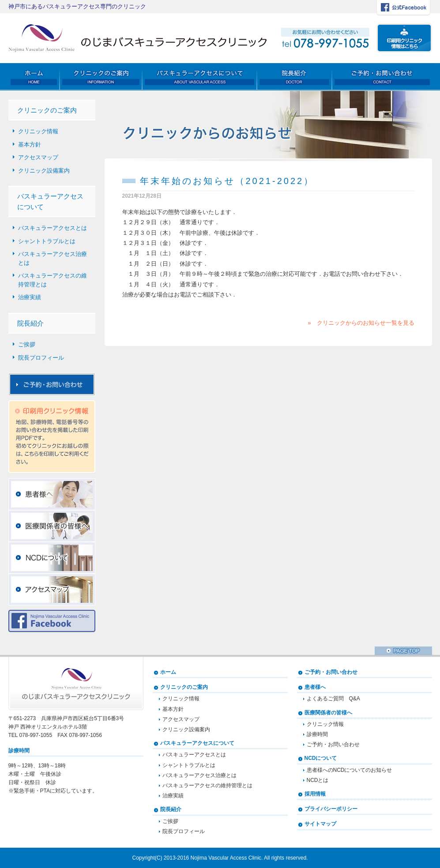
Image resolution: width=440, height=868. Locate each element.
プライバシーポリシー (331, 809)
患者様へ (315, 687)
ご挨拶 (27, 344)
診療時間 (317, 734)
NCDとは (318, 780)
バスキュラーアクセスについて (197, 743)
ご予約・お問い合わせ (331, 672)
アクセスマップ (38, 157)
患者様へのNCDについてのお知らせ (350, 770)
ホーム (168, 672)
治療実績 (30, 297)
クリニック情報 (38, 131)
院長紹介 (171, 809)
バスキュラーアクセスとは (53, 228)
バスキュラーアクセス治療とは (53, 258)
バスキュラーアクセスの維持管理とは (53, 280)
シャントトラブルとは (47, 241)
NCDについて (321, 758)
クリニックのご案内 (184, 687)
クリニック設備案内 (44, 171)
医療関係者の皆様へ (328, 713)
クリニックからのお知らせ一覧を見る (366, 323)
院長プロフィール (41, 358)
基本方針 (30, 145)
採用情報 (315, 794)
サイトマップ (320, 824)
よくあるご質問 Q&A (333, 699)
